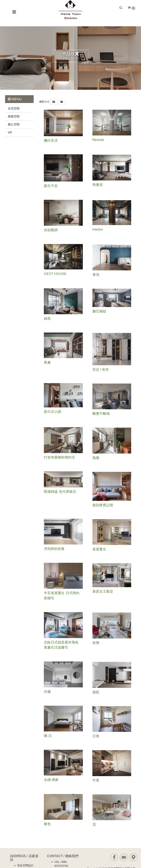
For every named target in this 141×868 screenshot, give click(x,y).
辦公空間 (14, 124)
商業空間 (14, 117)
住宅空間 (14, 109)
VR (10, 132)
